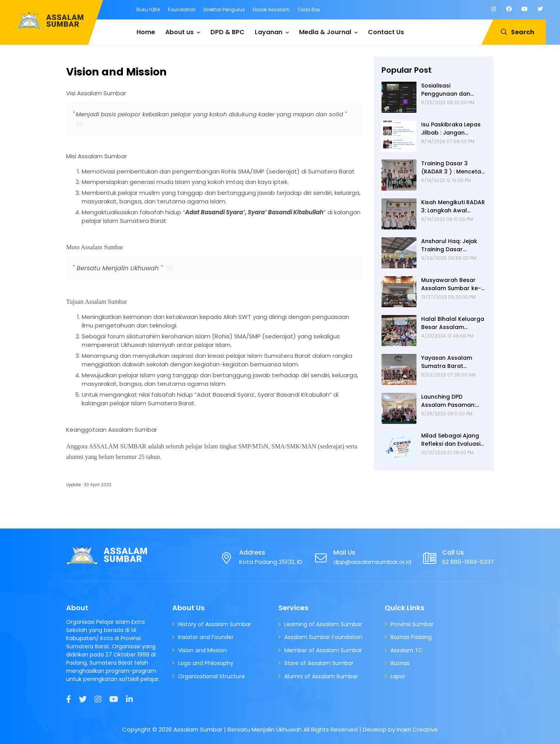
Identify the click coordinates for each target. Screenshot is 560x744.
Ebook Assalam (271, 10)
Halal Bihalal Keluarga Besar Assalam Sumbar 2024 (453, 323)
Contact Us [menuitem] (386, 32)
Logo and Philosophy (206, 663)
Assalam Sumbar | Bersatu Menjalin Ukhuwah (238, 729)
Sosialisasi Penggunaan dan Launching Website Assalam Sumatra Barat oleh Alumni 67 (451, 90)
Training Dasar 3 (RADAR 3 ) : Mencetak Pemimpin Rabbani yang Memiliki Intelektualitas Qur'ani (453, 168)
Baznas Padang (411, 637)
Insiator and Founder (206, 637)
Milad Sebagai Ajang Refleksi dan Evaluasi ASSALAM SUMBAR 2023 (453, 440)
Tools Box (309, 10)
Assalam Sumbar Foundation (323, 637)
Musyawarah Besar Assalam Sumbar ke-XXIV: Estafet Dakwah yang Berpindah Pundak (451, 284)
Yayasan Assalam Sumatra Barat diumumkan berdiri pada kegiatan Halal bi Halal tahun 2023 (451, 362)
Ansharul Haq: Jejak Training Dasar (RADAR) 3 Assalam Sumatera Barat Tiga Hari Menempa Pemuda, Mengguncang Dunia (451, 245)
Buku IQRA (148, 10)
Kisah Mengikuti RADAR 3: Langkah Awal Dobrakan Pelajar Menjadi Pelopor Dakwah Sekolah (453, 207)
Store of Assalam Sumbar (319, 663)
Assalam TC (407, 650)
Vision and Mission (202, 650)
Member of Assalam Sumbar (323, 650)
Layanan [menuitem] (269, 32)
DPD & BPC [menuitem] (227, 32)
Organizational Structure (212, 676)
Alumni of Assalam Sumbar (321, 676)
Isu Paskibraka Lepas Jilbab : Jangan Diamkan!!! (451, 129)
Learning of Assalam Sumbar (323, 624)
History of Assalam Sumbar (215, 624)
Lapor (398, 676)
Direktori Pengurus (224, 10)
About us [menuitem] (179, 32)
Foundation (182, 10)
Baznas (400, 663)
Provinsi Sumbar (412, 624)
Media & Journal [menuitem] (325, 32)
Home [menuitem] (146, 32)
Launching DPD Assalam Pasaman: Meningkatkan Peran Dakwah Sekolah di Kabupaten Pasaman (451, 401)
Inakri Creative (417, 729)
